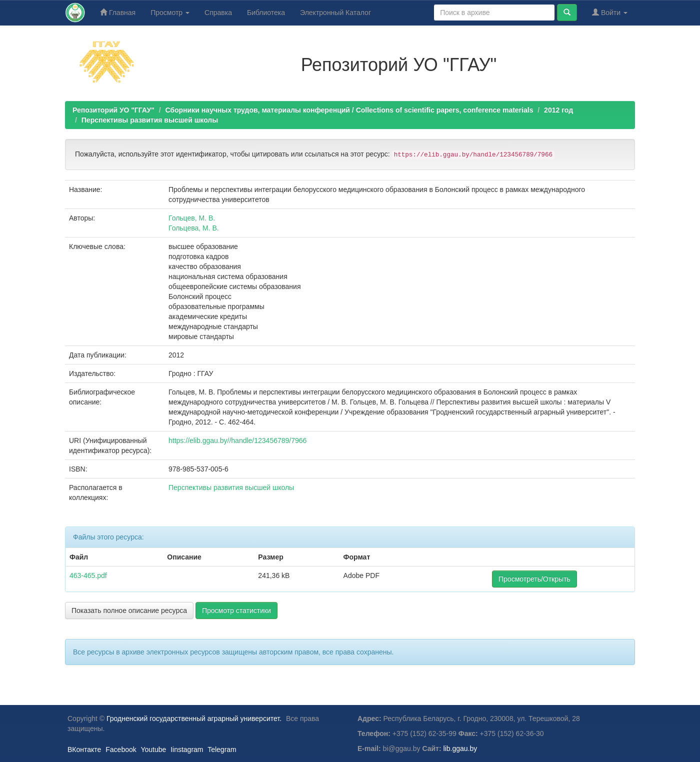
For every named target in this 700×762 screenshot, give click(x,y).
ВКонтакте (84, 749)
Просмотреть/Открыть (534, 579)
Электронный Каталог (335, 12)
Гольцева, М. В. (194, 228)
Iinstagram (187, 749)
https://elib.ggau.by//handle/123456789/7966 (237, 440)
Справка (218, 12)
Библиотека (266, 12)
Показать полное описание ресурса (129, 610)
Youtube (153, 749)
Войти (610, 12)
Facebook (121, 749)
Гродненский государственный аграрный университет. (194, 718)
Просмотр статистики (236, 610)
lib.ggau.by (460, 748)
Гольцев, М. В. (192, 218)
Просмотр (170, 12)
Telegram (222, 749)
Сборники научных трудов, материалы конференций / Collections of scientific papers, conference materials (349, 110)
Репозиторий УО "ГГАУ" (113, 110)
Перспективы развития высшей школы (150, 120)
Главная (118, 12)
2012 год (558, 110)
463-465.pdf (88, 575)
